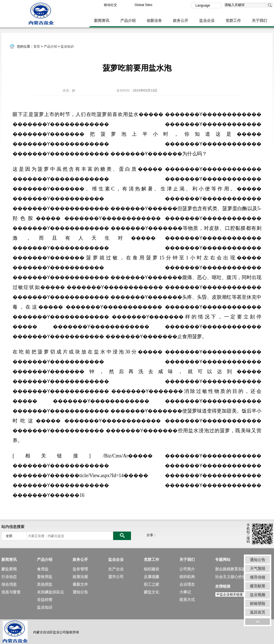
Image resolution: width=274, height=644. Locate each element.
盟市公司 (116, 577)
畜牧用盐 (45, 577)
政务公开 (181, 21)
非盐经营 (45, 600)
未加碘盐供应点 (50, 592)
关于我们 (259, 21)
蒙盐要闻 (9, 569)
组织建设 (152, 569)
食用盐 (43, 569)
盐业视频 (258, 595)
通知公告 (80, 592)
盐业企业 (207, 21)
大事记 (185, 592)
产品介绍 (128, 21)
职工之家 (152, 584)
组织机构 (187, 577)
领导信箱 (258, 577)
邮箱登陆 (258, 604)
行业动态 (9, 577)
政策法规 (80, 577)
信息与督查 (11, 592)
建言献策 (258, 586)
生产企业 (116, 569)
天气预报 (258, 568)
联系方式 (187, 600)
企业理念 (187, 584)
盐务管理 (80, 569)
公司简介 (187, 569)
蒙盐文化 (152, 592)
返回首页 (258, 612)
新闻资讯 (102, 21)
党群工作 (233, 21)
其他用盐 (45, 584)
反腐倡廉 (152, 577)
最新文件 (80, 584)
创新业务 (154, 21)
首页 (37, 47)
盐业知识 (67, 47)
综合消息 (9, 584)
